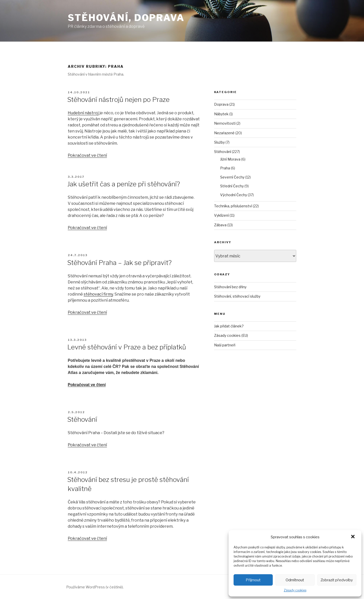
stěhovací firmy (98, 294)
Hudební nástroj (83, 113)
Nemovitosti (225, 123)
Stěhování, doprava (126, 18)
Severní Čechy (232, 177)
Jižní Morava (230, 159)
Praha (225, 168)
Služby (219, 142)
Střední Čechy (232, 186)
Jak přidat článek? (229, 326)
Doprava (221, 104)
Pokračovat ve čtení (87, 155)
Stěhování (82, 419)
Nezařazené (224, 133)
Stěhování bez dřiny (230, 287)
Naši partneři (225, 345)
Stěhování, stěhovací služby (237, 296)
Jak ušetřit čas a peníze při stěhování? (124, 184)
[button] (353, 537)
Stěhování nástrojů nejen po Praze (118, 99)
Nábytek (221, 114)
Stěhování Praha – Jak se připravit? (119, 263)
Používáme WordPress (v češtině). (95, 587)
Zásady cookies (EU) (231, 335)
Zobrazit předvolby (337, 580)
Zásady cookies (295, 590)
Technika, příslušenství (233, 206)
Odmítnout (295, 580)
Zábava (220, 225)
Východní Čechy (234, 195)
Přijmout (253, 580)
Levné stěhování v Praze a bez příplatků (127, 347)
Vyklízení (221, 215)
